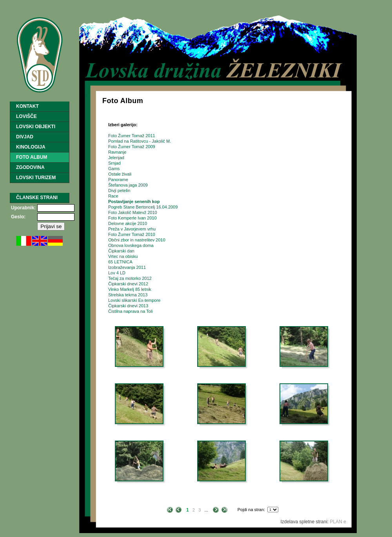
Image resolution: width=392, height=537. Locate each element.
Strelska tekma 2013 (128, 295)
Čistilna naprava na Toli (131, 311)
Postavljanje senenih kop (134, 201)
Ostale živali (120, 174)
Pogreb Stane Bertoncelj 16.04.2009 (143, 207)
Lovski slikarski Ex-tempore (134, 300)
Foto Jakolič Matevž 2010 (133, 212)
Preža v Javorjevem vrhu (132, 229)
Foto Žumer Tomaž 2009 (132, 147)
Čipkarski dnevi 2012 (128, 284)
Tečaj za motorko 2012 (130, 278)
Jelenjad (116, 158)
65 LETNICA (120, 262)
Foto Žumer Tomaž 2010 (132, 234)
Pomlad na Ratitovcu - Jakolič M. (140, 141)
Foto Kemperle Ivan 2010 (132, 218)
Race (113, 196)
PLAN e (338, 522)
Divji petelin (119, 190)
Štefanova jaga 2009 (128, 185)
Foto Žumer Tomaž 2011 (132, 136)
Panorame (118, 180)
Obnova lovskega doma (131, 245)
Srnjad (114, 163)
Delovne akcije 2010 (128, 223)
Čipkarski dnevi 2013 (128, 306)
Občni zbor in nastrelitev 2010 (137, 240)
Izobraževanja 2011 (127, 267)
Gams (114, 169)
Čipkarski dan (121, 251)
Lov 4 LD (117, 273)
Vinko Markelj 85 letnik (130, 289)
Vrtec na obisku (123, 256)
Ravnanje (117, 152)
